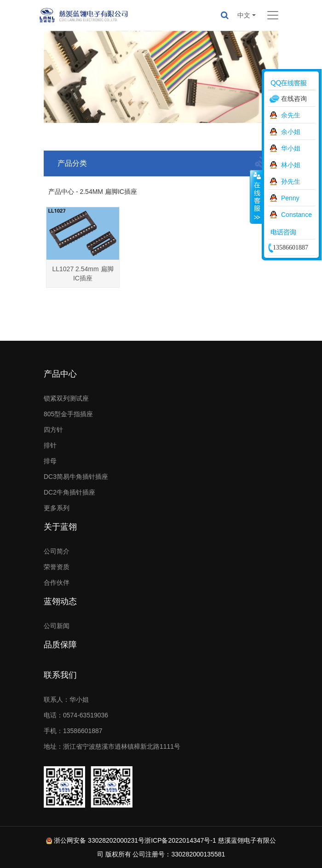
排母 (50, 461)
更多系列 (57, 508)
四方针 (53, 430)
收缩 (256, 197)
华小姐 (291, 148)
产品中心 (60, 374)
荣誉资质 (57, 567)
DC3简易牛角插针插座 (76, 477)
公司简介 (57, 551)
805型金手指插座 (68, 414)
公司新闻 (57, 626)
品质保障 (60, 645)
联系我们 (60, 675)
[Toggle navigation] (273, 15)
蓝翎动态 (60, 601)
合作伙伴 (57, 583)
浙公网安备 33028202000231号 (99, 840)
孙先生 (291, 181)
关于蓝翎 (60, 527)
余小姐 (291, 132)
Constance (296, 215)
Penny (290, 198)
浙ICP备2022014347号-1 (180, 840)
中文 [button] (244, 15)
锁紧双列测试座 (66, 398)
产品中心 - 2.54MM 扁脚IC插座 (93, 192)
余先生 (291, 115)
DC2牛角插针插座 (69, 492)
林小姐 (291, 165)
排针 (50, 445)
